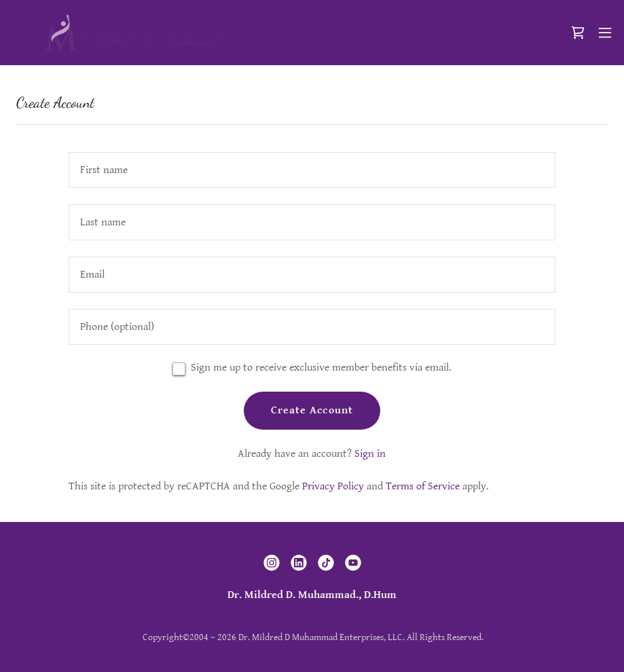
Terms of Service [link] (423, 486)
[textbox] (312, 170)
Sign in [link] (370, 454)
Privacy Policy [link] (333, 486)
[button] (605, 33)
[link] (134, 33)
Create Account (312, 410)
